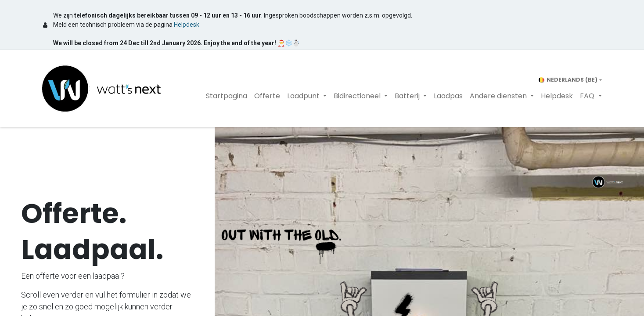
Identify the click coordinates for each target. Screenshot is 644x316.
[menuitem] (227, 96)
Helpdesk (187, 25)
